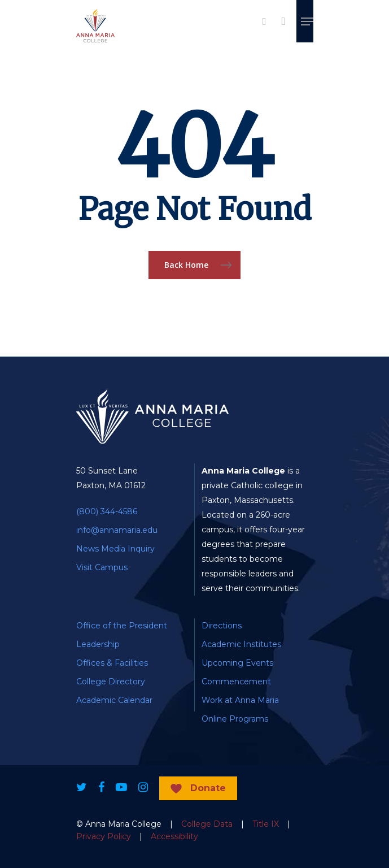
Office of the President (122, 626)
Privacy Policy (104, 836)
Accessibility (174, 836)
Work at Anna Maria (240, 700)
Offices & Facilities (112, 663)
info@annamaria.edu (117, 530)
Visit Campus (102, 567)
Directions (222, 626)
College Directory (111, 682)
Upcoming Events (237, 663)
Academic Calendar (114, 700)
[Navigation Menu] (307, 21)
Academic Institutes (241, 644)
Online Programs (235, 719)
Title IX (266, 824)
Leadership (98, 644)
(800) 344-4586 (107, 511)
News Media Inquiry (115, 549)
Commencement (236, 682)
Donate (208, 788)
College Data (207, 824)
